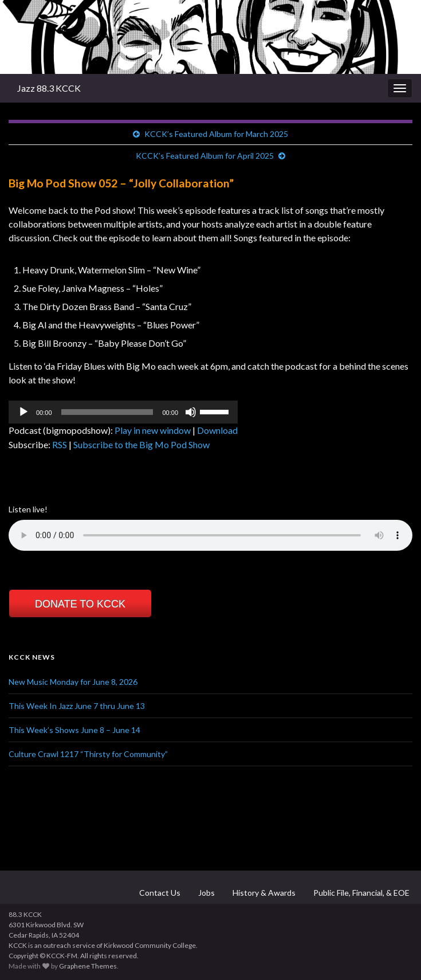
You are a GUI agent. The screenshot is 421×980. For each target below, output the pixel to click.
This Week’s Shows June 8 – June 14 (74, 730)
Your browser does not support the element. (210, 535)
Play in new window (153, 430)
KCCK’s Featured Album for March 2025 (216, 134)
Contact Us (159, 893)
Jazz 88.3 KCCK (49, 88)
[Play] (23, 412)
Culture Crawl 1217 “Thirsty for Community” (88, 754)
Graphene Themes (88, 966)
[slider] (107, 412)
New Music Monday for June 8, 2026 (73, 682)
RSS (60, 444)
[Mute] (191, 412)
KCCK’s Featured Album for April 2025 (205, 156)
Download (217, 430)
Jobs (206, 893)
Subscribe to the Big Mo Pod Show (141, 444)
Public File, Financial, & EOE (361, 893)
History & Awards (263, 893)
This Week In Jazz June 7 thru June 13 (77, 706)
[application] (123, 412)
